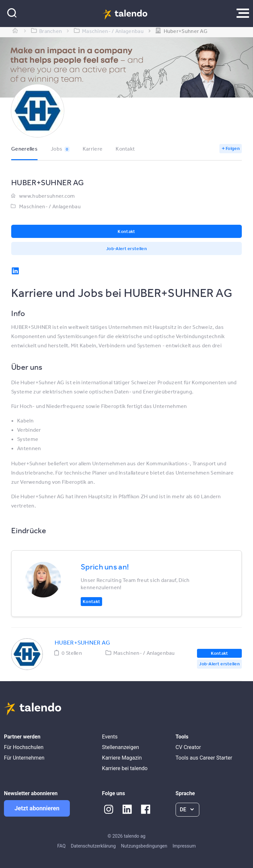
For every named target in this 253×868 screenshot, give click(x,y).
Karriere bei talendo (125, 768)
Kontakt (125, 149)
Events (110, 737)
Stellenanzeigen (121, 747)
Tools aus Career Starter (204, 758)
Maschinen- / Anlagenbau (50, 206)
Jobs (60, 149)
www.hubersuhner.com (47, 196)
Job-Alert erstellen (126, 248)
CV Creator (188, 747)
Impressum (184, 846)
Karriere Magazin (122, 758)
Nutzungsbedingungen (144, 846)
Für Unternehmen (24, 758)
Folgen (233, 148)
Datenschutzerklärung (93, 846)
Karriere (93, 149)
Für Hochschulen (24, 747)
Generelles (24, 149)
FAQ (61, 846)
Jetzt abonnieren (37, 808)
